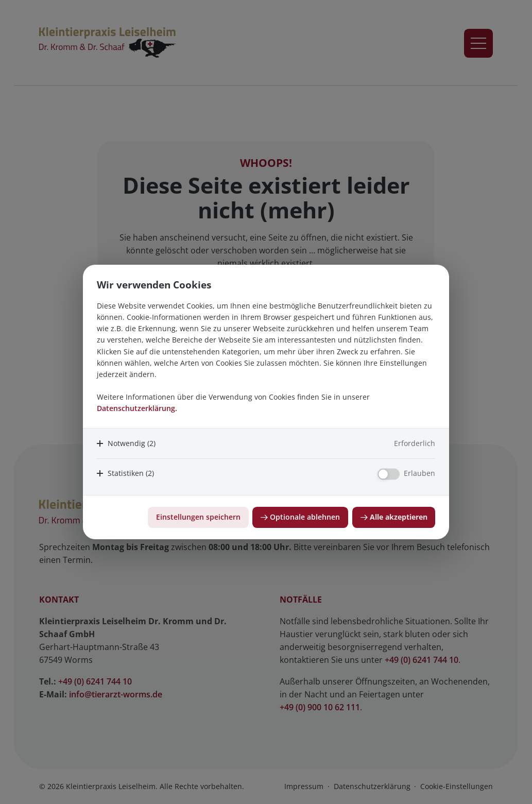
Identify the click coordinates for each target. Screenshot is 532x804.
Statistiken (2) (131, 473)
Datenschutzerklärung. (137, 408)
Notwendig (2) (132, 443)
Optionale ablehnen (305, 517)
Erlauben (419, 473)
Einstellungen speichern (198, 517)
